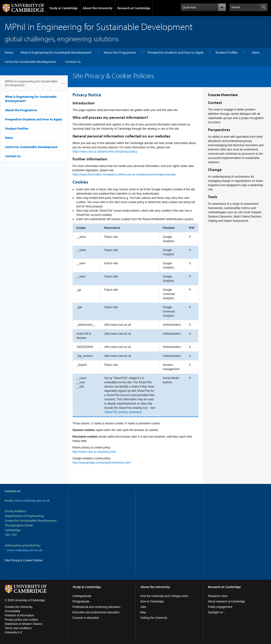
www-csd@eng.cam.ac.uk (32, 500)
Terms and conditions (18, 628)
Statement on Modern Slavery (24, 624)
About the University (98, 8)
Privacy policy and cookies (21, 620)
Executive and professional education (96, 612)
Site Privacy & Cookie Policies (24, 560)
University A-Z (14, 632)
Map (143, 612)
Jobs (143, 607)
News (256, 52)
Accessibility (12, 611)
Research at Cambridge (134, 8)
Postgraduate (81, 601)
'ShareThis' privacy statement (123, 412)
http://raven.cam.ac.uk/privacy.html (94, 452)
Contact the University (19, 607)
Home (9, 52)
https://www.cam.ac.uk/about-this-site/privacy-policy (105, 152)
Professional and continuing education (97, 607)
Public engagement (220, 607)
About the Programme (120, 52)
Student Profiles (227, 52)
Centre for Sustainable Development (30, 62)
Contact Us (73, 62)
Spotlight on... (217, 612)
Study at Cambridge (64, 8)
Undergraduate (82, 596)
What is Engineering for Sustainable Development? (56, 52)
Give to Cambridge (152, 601)
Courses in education (86, 618)
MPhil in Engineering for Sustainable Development (31, 85)
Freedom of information (19, 615)
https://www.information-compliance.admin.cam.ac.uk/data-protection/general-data (124, 175)
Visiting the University (154, 618)
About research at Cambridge (226, 601)
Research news (218, 596)
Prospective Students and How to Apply (176, 52)
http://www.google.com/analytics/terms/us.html (102, 463)
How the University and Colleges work (164, 596)
